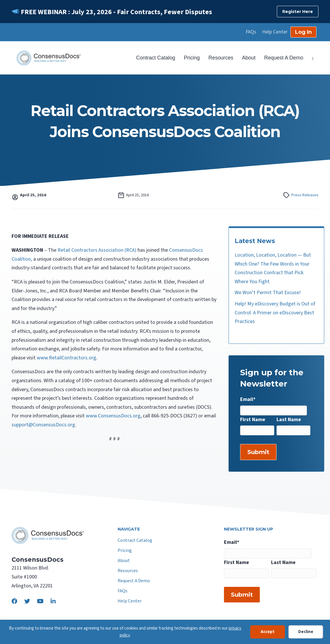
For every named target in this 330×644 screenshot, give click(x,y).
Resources (221, 58)
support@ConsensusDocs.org (43, 425)
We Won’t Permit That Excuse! (268, 293)
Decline (306, 632)
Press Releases (305, 195)
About (249, 58)
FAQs (251, 32)
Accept (268, 632)
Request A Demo (284, 58)
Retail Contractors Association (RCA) (96, 250)
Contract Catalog (156, 58)
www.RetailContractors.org (66, 358)
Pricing (192, 58)
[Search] (310, 58)
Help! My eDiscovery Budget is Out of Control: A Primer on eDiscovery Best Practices (275, 313)
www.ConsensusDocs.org (113, 416)
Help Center (275, 32)
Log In (303, 32)
